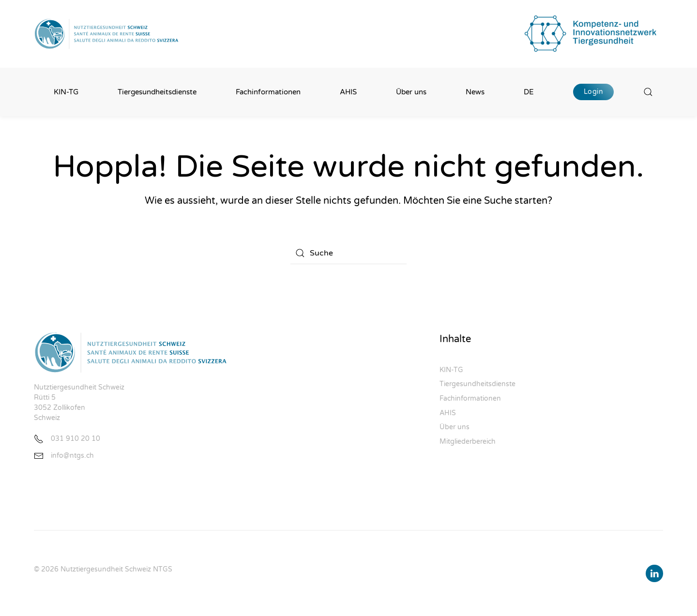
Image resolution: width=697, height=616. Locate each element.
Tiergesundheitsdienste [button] (157, 92)
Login (594, 92)
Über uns (455, 427)
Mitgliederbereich (468, 442)
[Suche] (348, 253)
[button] (648, 92)
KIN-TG (66, 92)
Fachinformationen (470, 398)
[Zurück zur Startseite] (106, 34)
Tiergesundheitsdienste (477, 384)
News (475, 92)
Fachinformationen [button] (268, 92)
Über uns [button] (411, 92)
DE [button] (529, 92)
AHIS (348, 92)
